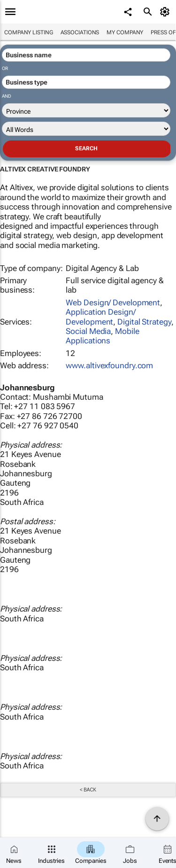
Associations (80, 32)
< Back (88, 790)
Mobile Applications (102, 336)
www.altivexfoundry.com (109, 365)
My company (125, 32)
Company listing (29, 32)
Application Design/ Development (100, 317)
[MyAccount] (166, 12)
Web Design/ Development (113, 302)
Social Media (88, 331)
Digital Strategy (144, 322)
